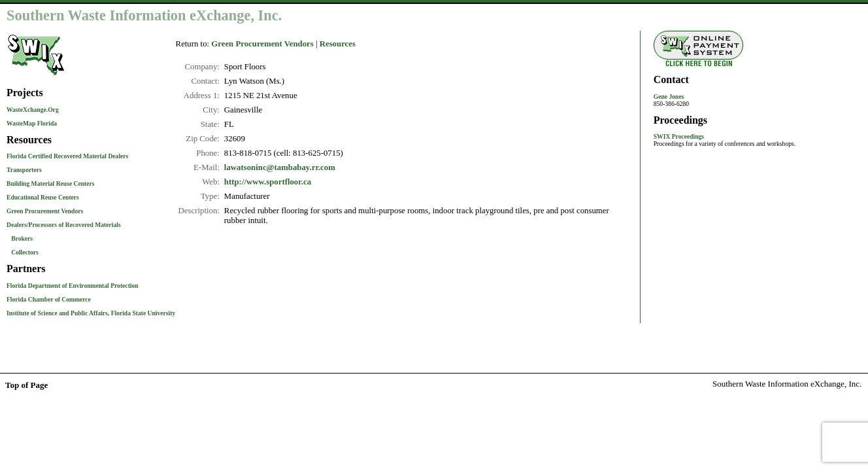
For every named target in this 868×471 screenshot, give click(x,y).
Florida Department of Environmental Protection (73, 286)
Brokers (22, 238)
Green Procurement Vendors (45, 211)
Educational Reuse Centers (43, 197)
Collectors (25, 252)
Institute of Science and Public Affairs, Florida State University (91, 313)
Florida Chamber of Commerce (49, 299)
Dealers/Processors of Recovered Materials (64, 225)
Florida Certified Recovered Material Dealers (67, 156)
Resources (338, 44)
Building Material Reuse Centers (51, 183)
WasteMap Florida (32, 123)
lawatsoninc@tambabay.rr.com (280, 167)
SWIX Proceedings (679, 136)
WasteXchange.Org (33, 110)
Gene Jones (669, 96)
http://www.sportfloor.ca (268, 182)
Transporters (24, 170)
